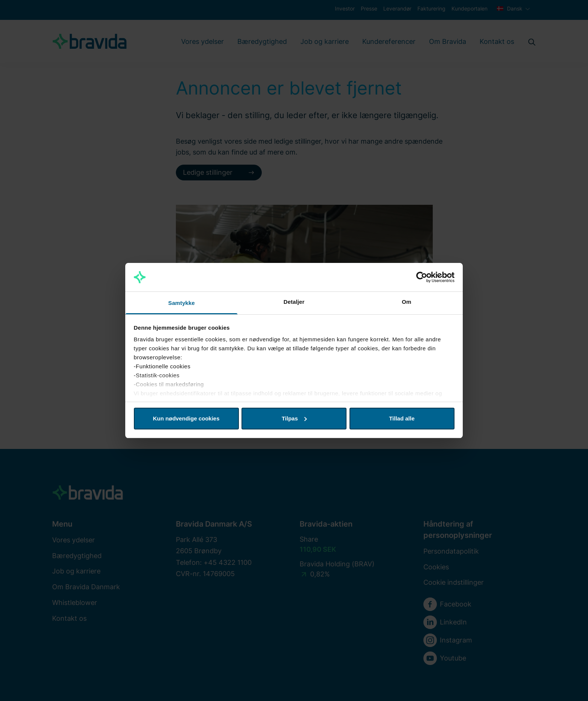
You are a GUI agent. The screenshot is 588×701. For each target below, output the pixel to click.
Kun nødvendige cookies (186, 418)
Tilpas (294, 418)
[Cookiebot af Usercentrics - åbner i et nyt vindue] (422, 277)
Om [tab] (406, 302)
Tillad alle (402, 418)
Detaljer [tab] (294, 302)
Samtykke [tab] (182, 303)
